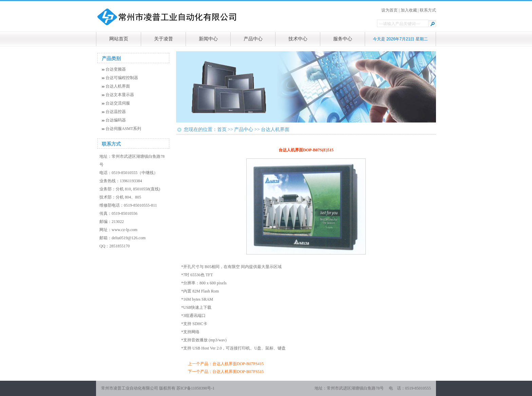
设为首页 (389, 10)
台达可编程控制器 (122, 78)
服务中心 (343, 39)
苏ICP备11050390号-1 (195, 388)
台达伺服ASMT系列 (123, 129)
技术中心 (298, 39)
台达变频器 (116, 69)
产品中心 (253, 39)
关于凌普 (164, 39)
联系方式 (428, 10)
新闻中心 (208, 39)
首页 (222, 129)
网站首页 (119, 39)
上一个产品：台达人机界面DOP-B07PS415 (226, 364)
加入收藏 (409, 10)
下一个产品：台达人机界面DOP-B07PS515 (226, 372)
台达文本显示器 (120, 95)
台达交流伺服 (118, 103)
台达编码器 (116, 120)
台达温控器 (116, 112)
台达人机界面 (118, 86)
